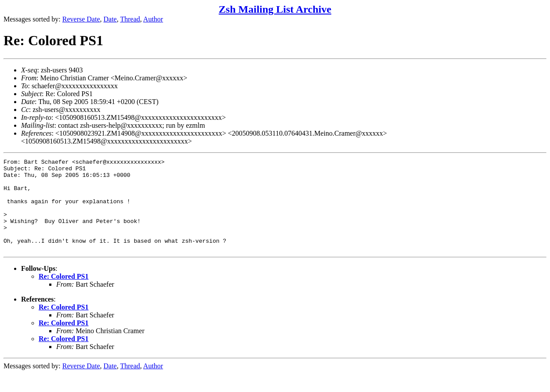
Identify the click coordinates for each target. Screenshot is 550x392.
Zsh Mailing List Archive (275, 9)
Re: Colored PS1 (63, 295)
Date (110, 19)
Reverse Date (81, 19)
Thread (130, 19)
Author (153, 19)
